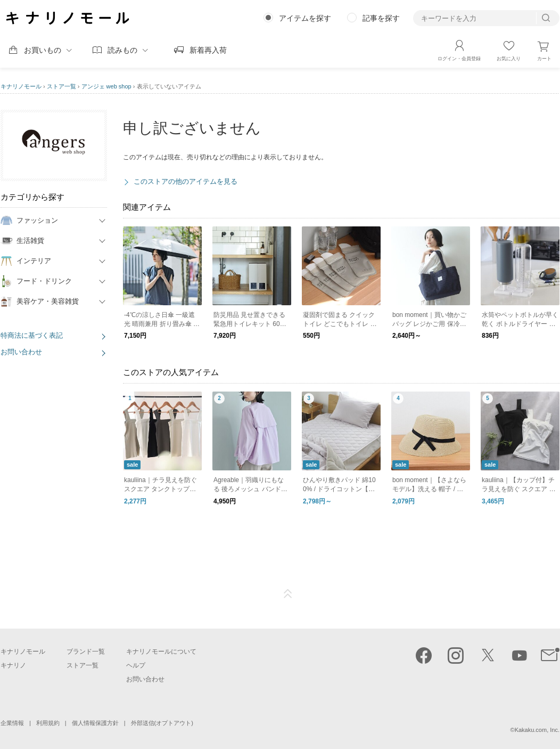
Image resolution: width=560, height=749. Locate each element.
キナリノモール (21, 86)
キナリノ (13, 665)
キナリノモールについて (161, 652)
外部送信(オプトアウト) (162, 723)
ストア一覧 (61, 86)
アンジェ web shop (106, 86)
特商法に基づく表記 (32, 335)
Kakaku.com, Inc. (537, 730)
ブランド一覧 (86, 652)
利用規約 (48, 723)
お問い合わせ (21, 352)
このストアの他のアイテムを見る (186, 181)
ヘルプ (136, 665)
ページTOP (288, 594)
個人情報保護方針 (95, 723)
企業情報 (12, 723)
